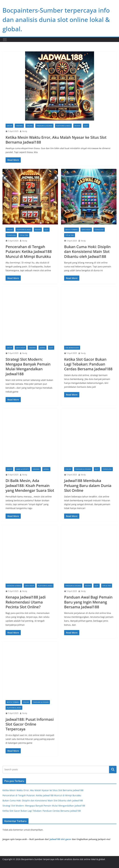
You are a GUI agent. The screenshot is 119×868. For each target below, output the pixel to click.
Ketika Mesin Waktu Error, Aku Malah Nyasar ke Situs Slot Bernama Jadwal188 (56, 140)
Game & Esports (22, 469)
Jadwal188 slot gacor (60, 839)
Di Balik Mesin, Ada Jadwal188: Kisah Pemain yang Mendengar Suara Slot (30, 485)
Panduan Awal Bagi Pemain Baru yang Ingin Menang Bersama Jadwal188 (88, 602)
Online (30, 126)
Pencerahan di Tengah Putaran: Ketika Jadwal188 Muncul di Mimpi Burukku (29, 251)
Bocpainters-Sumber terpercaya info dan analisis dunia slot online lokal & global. (56, 19)
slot (86, 126)
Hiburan (19, 126)
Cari (113, 770)
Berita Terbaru (72, 230)
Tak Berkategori (72, 348)
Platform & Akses (63, 126)
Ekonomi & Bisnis (14, 586)
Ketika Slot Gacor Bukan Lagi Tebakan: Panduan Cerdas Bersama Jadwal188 (88, 364)
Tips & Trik (24, 235)
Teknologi (11, 235)
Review (77, 126)
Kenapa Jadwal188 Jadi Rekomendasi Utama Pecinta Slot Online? (26, 602)
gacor (9, 126)
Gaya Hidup (86, 230)
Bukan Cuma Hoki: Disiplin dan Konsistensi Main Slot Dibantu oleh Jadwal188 (87, 251)
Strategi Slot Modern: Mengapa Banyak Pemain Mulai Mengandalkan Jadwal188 (28, 367)
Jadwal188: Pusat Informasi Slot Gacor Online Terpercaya (30, 724)
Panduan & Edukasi (44, 126)
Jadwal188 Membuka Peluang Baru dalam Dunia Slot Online (88, 485)
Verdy (25, 131)
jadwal (42, 348)
